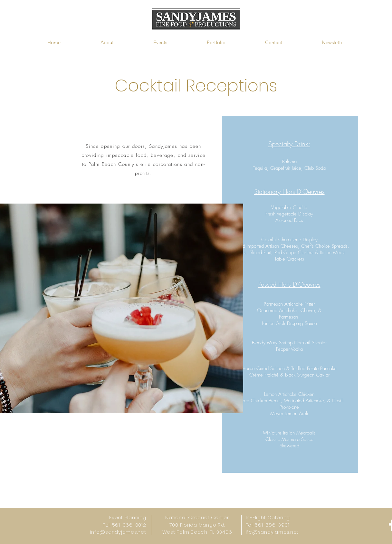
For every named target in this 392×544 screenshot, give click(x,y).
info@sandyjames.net (118, 532)
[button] (107, 43)
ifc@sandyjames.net (272, 532)
